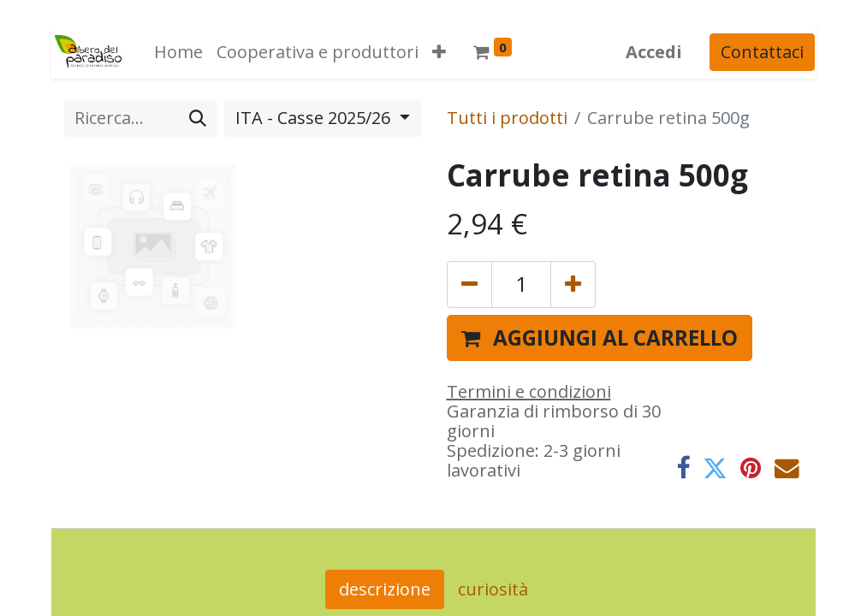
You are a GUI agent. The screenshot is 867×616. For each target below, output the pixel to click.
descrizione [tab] (385, 589)
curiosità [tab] (493, 589)
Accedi (655, 52)
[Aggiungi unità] (573, 284)
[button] (438, 52)
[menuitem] (178, 52)
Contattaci (763, 52)
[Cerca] (198, 118)
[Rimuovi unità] (469, 284)
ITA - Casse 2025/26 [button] (315, 118)
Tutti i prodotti (507, 118)
